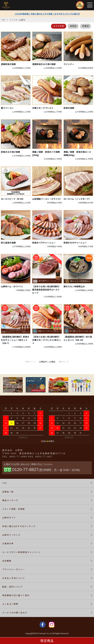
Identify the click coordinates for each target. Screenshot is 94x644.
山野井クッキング (11, 535)
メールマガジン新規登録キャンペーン (21, 552)
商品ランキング (10, 500)
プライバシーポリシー (14, 569)
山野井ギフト (9, 518)
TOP (3, 20)
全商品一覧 (8, 492)
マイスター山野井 (17, 20)
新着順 (86, 26)
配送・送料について (12, 587)
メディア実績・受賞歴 (14, 509)
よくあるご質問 (10, 604)
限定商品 (47, 641)
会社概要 (7, 561)
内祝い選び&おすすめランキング (19, 526)
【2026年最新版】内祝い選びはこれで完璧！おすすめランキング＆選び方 (47, 14)
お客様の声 (8, 543)
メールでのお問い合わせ (15, 613)
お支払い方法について (14, 578)
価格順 (73, 26)
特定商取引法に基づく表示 (16, 595)
